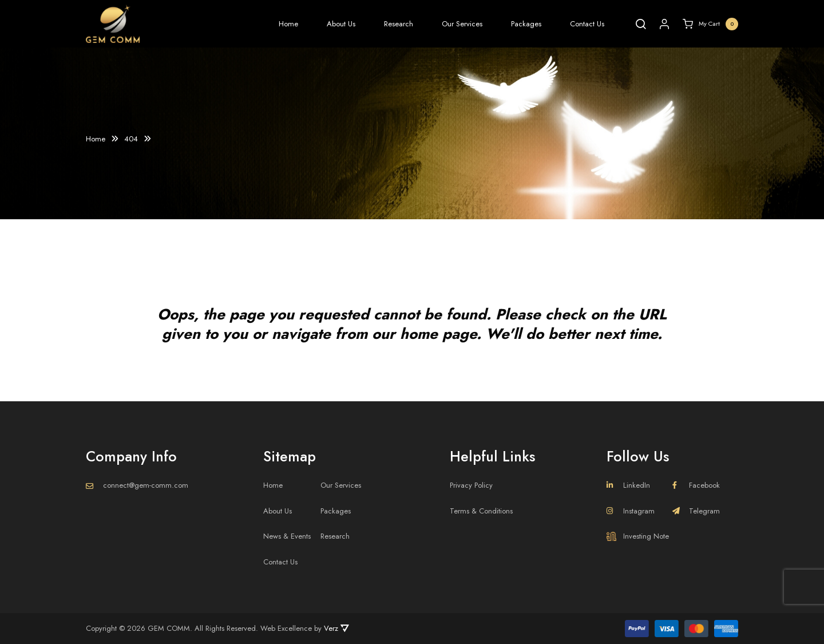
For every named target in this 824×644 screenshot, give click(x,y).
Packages (526, 24)
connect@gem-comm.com (146, 485)
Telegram (696, 511)
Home (288, 24)
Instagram (631, 511)
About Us (341, 24)
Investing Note (638, 536)
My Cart (710, 24)
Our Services (462, 24)
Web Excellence (286, 628)
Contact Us (587, 24)
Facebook (696, 485)
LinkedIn (628, 485)
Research (399, 24)
